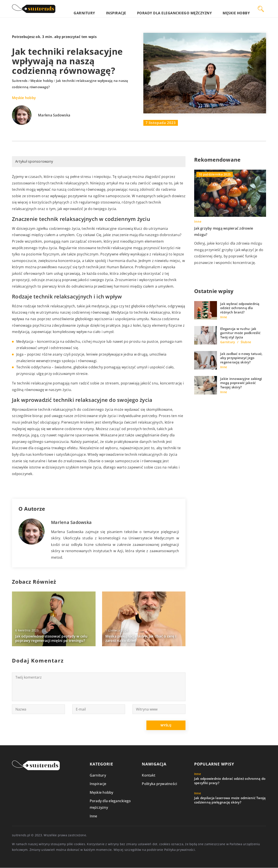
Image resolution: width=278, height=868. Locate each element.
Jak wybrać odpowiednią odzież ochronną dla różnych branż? (240, 308)
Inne (93, 816)
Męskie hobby (241, 9)
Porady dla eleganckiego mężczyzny (193, 9)
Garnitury (126, 9)
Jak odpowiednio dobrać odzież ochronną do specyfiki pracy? (230, 781)
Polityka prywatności (159, 784)
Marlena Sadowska (54, 115)
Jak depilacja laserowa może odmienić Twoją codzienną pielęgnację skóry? (230, 800)
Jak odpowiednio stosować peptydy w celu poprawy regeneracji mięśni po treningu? (51, 639)
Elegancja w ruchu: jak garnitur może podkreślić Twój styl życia (240, 333)
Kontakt (149, 775)
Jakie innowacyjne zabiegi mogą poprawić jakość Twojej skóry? (241, 383)
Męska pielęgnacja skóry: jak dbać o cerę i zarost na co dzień (141, 639)
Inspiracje (148, 9)
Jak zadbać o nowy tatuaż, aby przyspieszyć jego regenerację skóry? (241, 358)
